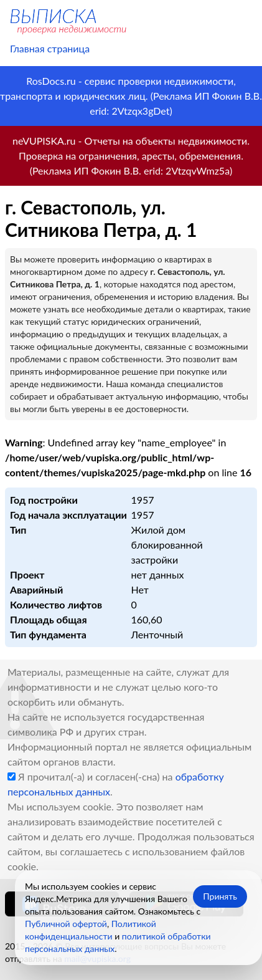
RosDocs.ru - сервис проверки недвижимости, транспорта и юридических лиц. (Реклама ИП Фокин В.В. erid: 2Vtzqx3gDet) (131, 96)
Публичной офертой (66, 924)
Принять (220, 896)
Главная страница (50, 48)
